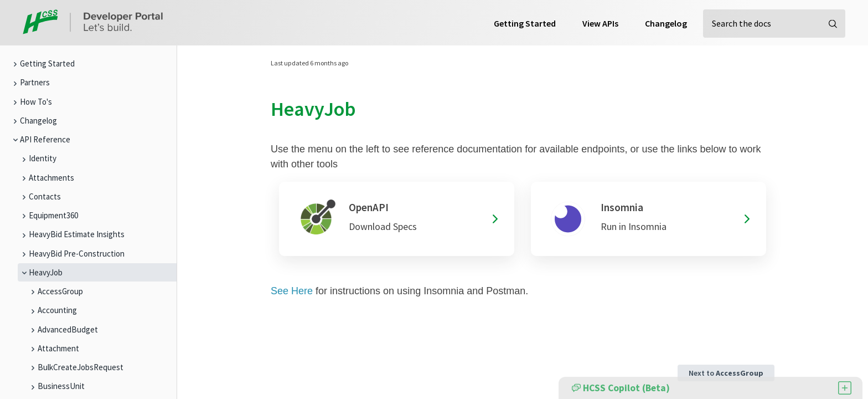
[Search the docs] (774, 23)
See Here (292, 291)
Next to (726, 373)
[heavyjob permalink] (264, 109)
